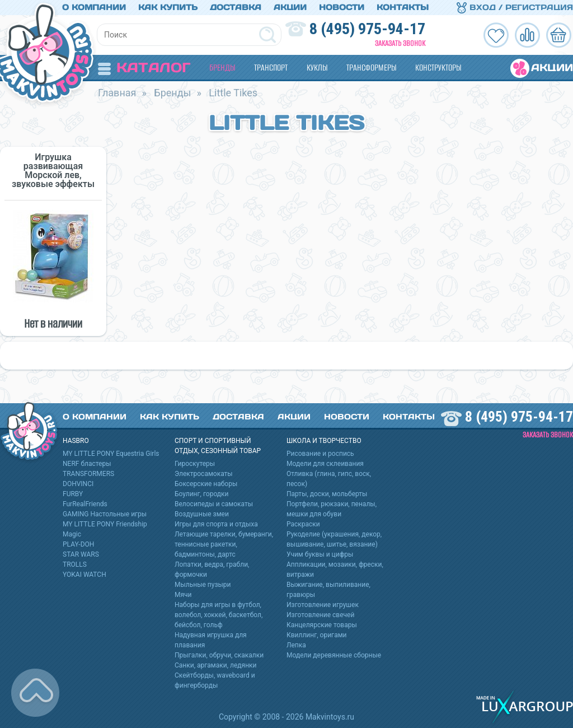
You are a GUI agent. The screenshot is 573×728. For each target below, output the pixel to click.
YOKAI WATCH (84, 575)
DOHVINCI (78, 484)
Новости (342, 7)
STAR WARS (81, 554)
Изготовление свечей (320, 615)
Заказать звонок (400, 43)
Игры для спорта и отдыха (216, 524)
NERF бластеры (87, 464)
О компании (94, 7)
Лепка (296, 645)
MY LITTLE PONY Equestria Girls (111, 454)
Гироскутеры (195, 464)
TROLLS (75, 564)
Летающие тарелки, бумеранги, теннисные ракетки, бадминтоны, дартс (224, 544)
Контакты (403, 7)
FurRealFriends (85, 504)
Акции (290, 7)
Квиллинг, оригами (317, 635)
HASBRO (76, 441)
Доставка (236, 7)
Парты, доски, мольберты (327, 494)
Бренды (222, 67)
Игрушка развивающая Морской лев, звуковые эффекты (53, 171)
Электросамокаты (204, 474)
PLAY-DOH (78, 544)
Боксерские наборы (206, 484)
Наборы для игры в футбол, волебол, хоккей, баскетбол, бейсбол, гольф (219, 615)
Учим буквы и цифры (320, 554)
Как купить (168, 7)
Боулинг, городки (202, 494)
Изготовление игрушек (323, 605)
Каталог (144, 67)
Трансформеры (371, 67)
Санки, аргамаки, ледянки (215, 665)
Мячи (183, 595)
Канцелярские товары (322, 625)
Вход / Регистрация (515, 7)
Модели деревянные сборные (334, 655)
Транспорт (271, 67)
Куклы (317, 67)
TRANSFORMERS (88, 474)
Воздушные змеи (202, 514)
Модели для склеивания (325, 464)
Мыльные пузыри (203, 585)
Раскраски (303, 524)
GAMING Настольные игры (105, 514)
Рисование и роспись (320, 454)
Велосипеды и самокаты (214, 504)
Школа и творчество (324, 441)
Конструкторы (438, 67)
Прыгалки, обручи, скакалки (219, 655)
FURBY (73, 494)
